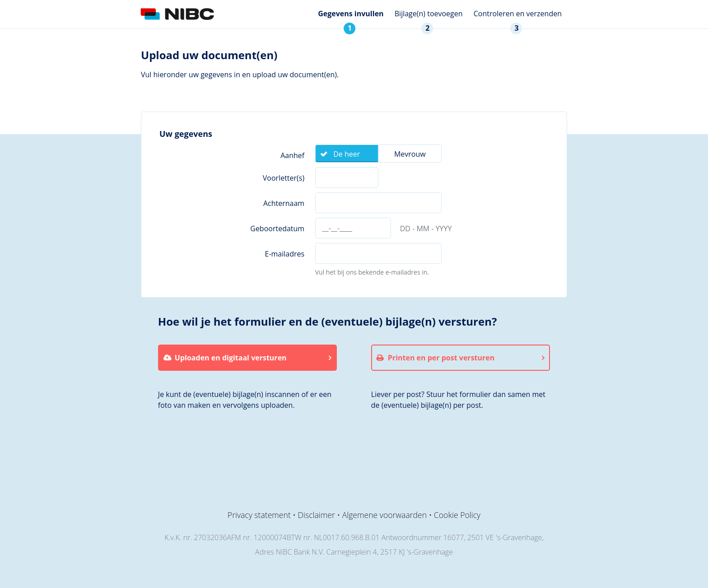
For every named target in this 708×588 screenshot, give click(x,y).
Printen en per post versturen (441, 358)
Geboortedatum (277, 229)
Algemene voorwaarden (384, 515)
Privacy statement (259, 515)
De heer (347, 154)
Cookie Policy (457, 515)
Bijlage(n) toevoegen (429, 14)
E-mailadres (284, 254)
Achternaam (284, 203)
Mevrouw (410, 154)
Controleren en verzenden (518, 14)
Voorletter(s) (284, 178)
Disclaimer (317, 515)
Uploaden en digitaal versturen (231, 358)
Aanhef (292, 155)
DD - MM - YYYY (426, 229)
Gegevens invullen (351, 14)
